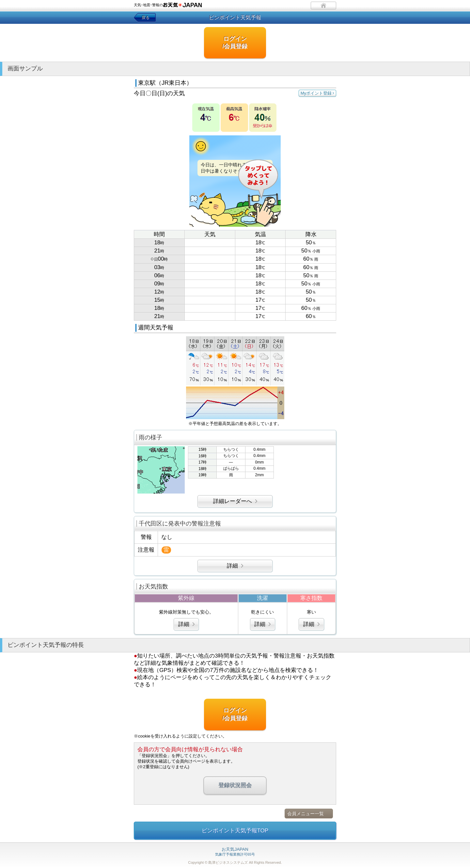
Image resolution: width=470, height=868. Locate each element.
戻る (146, 18)
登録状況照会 (235, 785)
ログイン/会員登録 (235, 43)
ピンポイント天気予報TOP (235, 831)
